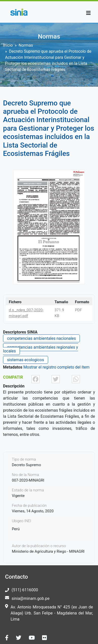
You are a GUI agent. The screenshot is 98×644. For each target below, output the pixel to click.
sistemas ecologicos (26, 360)
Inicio (8, 45)
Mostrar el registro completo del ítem (57, 367)
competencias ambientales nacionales (41, 338)
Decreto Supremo (26, 465)
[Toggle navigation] (88, 13)
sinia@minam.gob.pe (30, 598)
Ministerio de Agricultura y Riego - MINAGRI (48, 551)
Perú (16, 529)
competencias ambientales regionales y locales (41, 349)
